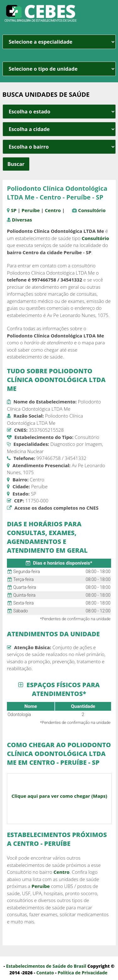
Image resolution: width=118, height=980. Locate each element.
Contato (45, 973)
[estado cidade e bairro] (59, 112)
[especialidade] (59, 42)
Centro (53, 210)
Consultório (92, 210)
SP (14, 210)
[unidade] (59, 69)
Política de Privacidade (82, 973)
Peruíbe (31, 210)
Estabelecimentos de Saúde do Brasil (46, 966)
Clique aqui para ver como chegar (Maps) (59, 796)
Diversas (22, 220)
